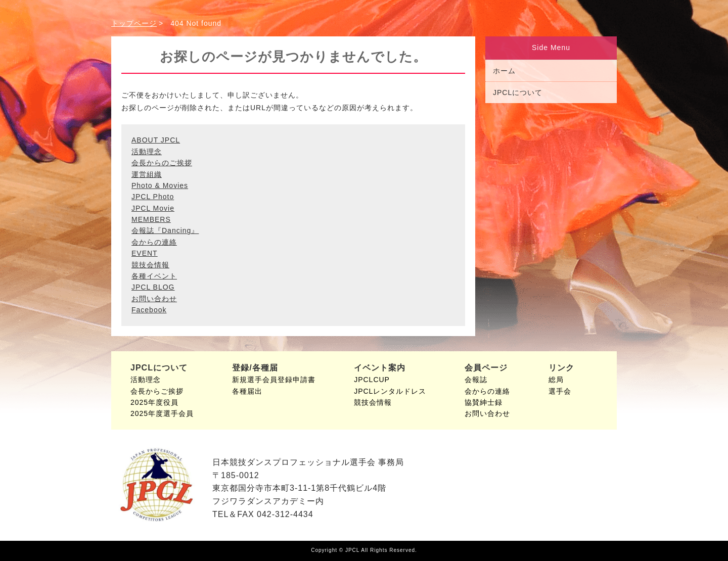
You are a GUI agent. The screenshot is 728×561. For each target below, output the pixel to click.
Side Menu (551, 48)
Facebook (149, 310)
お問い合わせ (154, 299)
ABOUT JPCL (156, 140)
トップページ (134, 23)
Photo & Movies (160, 185)
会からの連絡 (154, 242)
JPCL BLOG (153, 287)
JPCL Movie (153, 208)
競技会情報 (150, 265)
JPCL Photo (153, 197)
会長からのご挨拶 (162, 163)
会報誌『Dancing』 (165, 230)
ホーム (504, 71)
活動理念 (147, 152)
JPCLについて (518, 92)
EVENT (145, 253)
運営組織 (147, 174)
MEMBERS (151, 219)
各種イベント (154, 276)
